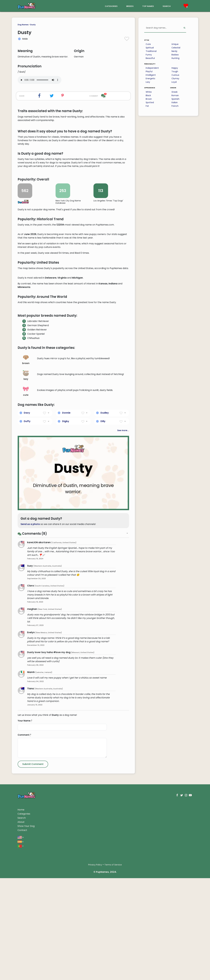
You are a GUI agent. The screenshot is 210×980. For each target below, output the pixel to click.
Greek (174, 92)
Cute (148, 44)
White (149, 92)
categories (111, 6)
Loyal (174, 82)
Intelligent (151, 75)
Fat (147, 106)
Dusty (33, 25)
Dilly (103, 594)
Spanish (175, 99)
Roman (175, 95)
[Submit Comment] (33, 937)
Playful (149, 71)
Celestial (176, 48)
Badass (175, 55)
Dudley (105, 586)
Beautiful (150, 58)
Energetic (150, 78)
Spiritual (150, 48)
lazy (26, 548)
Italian (175, 102)
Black (148, 95)
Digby (66, 594)
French (175, 106)
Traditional (151, 51)
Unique (175, 44)
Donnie (66, 586)
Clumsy (175, 78)
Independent (152, 68)
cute (26, 564)
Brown (149, 99)
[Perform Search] (184, 28)
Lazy (148, 82)
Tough (175, 71)
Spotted (150, 102)
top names (148, 6)
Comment (24, 908)
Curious (175, 75)
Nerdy (174, 51)
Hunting (175, 58)
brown (26, 532)
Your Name (25, 894)
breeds (130, 6)
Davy (27, 586)
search (167, 6)
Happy (175, 68)
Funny (149, 55)
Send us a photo (30, 697)
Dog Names (23, 25)
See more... (123, 603)
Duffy (27, 594)
